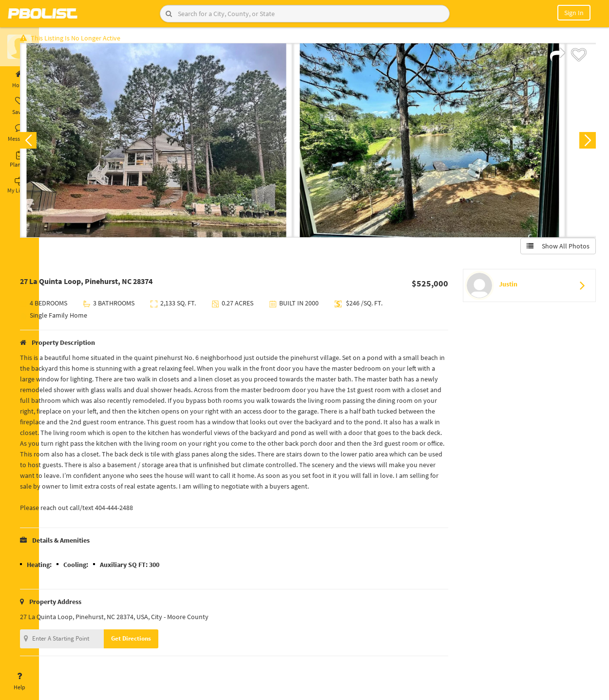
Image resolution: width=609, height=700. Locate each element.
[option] (183, 144)
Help (19, 681)
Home (19, 79)
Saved (19, 106)
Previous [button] (55, 144)
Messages (19, 133)
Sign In (574, 13)
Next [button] (584, 144)
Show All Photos (554, 250)
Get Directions (157, 653)
